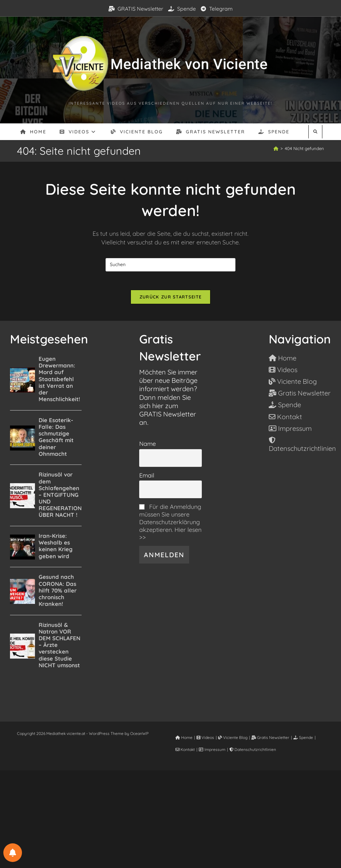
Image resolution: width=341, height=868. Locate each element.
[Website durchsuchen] (315, 132)
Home (184, 739)
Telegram (217, 9)
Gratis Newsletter (270, 739)
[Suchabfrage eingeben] (170, 265)
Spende (182, 9)
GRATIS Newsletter (136, 9)
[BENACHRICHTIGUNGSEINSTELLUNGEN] (13, 853)
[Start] (276, 148)
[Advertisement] (170, 819)
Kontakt (185, 751)
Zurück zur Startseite (170, 298)
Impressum (212, 751)
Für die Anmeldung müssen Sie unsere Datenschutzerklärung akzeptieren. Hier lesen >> (170, 524)
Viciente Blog (233, 739)
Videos (205, 739)
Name (148, 445)
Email (147, 477)
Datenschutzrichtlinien (253, 751)
